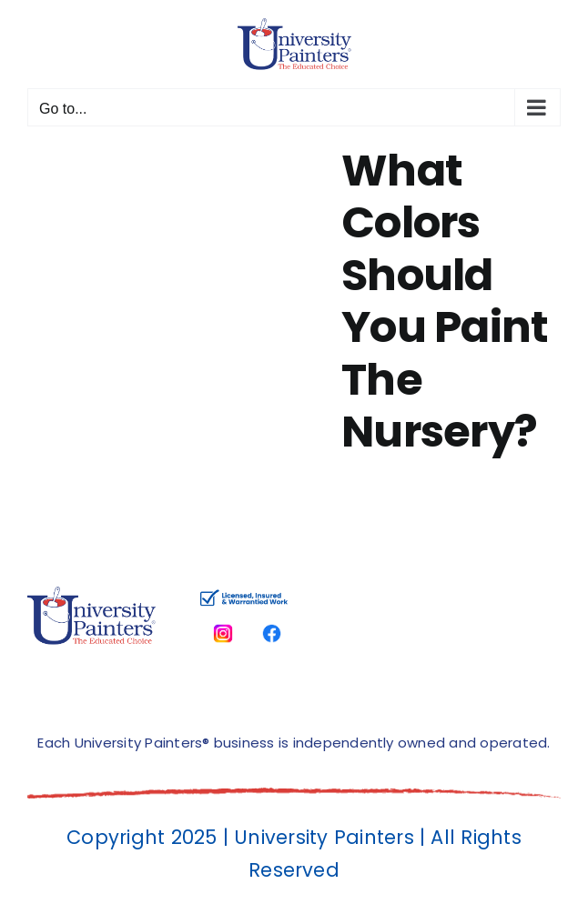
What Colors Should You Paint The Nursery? (445, 301)
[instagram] (223, 618)
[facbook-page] (272, 618)
